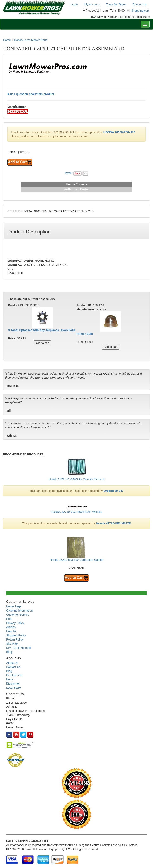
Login (74, 4)
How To (11, 631)
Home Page (14, 606)
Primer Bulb (85, 334)
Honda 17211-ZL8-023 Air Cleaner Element (76, 479)
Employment (14, 675)
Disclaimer (13, 684)
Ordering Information (19, 611)
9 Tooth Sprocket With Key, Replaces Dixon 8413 (42, 330)
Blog (9, 652)
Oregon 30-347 (113, 491)
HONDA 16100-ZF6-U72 (119, 132)
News (10, 679)
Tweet (69, 173)
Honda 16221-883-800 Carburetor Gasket (76, 560)
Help (9, 619)
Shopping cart (140, 11)
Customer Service (18, 615)
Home (7, 40)
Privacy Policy (15, 623)
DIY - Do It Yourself (18, 648)
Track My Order (116, 4)
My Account (92, 4)
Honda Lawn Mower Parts (31, 40)
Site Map (12, 644)
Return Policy (15, 639)
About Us (12, 663)
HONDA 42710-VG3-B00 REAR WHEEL (76, 512)
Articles (11, 627)
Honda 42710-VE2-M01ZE (113, 523)
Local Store (14, 688)
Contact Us (140, 4)
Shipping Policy (16, 635)
